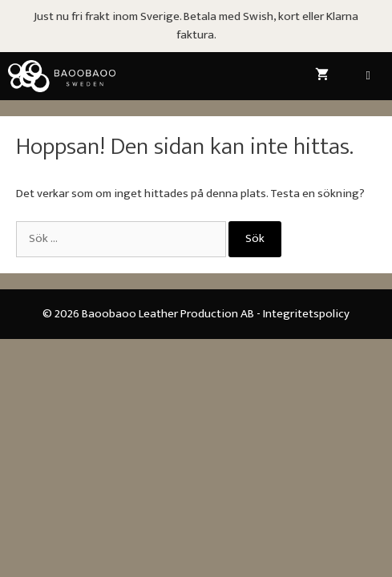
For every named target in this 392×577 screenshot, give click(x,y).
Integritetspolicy (306, 314)
